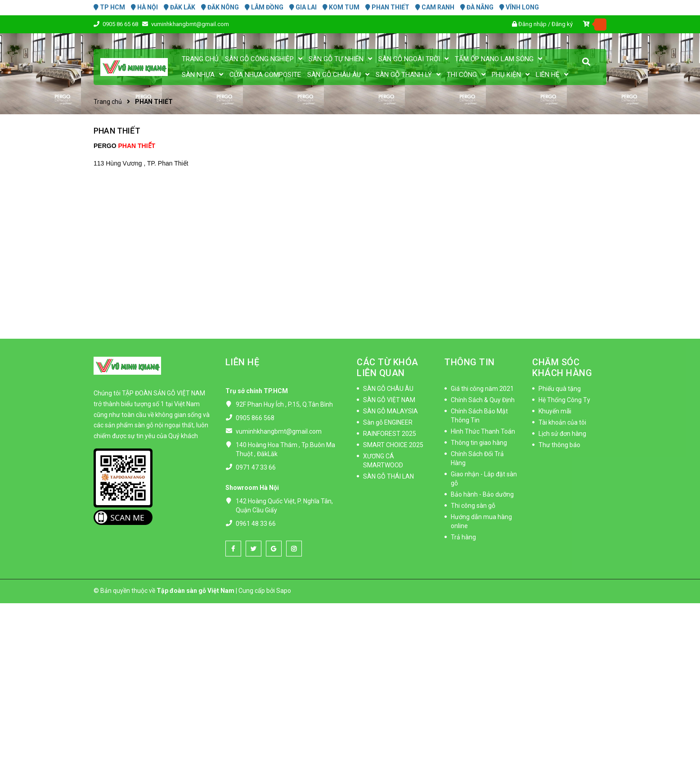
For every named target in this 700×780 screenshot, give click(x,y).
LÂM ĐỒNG (264, 7)
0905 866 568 (255, 418)
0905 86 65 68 (121, 24)
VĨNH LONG (519, 7)
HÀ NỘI (144, 7)
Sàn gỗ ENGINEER (388, 422)
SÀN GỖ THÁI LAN (388, 476)
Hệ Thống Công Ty (564, 400)
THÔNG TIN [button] (470, 362)
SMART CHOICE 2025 (393, 445)
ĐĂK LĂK (179, 7)
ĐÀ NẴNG (477, 7)
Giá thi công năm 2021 (482, 389)
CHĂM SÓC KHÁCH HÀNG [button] (562, 368)
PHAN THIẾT (387, 7)
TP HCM (109, 7)
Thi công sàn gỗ (473, 506)
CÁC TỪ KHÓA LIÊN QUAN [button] (388, 368)
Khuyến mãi (555, 411)
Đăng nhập (532, 24)
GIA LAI (303, 7)
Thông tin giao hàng (479, 443)
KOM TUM (341, 7)
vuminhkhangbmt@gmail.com (190, 24)
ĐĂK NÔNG (220, 7)
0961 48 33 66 (256, 524)
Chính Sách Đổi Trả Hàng (477, 458)
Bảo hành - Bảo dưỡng (482, 494)
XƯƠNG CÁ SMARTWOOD (383, 461)
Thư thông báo (559, 445)
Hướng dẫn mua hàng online (481, 521)
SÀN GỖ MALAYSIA (390, 411)
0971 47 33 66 (256, 467)
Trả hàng (463, 537)
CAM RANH (435, 7)
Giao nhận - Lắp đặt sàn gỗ (484, 479)
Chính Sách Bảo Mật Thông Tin (479, 416)
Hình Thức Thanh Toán (483, 431)
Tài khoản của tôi (562, 422)
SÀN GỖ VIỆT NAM (389, 400)
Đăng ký (562, 24)
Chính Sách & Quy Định (483, 400)
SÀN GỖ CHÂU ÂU (388, 389)
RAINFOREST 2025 (390, 434)
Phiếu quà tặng (560, 389)
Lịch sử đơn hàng (562, 434)
